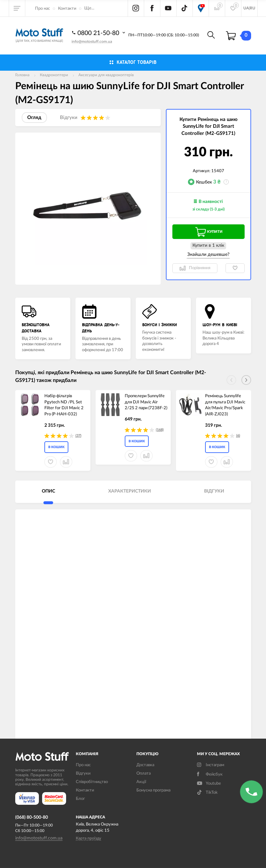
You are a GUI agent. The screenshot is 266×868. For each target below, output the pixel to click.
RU (253, 8)
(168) (160, 430)
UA (246, 8)
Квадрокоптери (54, 75)
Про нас (42, 9)
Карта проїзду (88, 838)
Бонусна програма (153, 790)
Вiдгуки (83, 773)
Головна (22, 75)
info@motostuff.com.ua (92, 42)
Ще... (89, 8)
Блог (80, 799)
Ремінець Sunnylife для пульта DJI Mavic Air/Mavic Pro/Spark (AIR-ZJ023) (225, 405)
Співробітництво (92, 782)
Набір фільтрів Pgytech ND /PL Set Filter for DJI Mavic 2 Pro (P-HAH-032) (64, 405)
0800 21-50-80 (99, 33)
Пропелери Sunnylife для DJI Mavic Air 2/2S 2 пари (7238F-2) (146, 402)
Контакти (67, 9)
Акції (141, 782)
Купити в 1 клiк (208, 245)
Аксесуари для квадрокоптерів (106, 75)
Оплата (144, 773)
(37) (78, 436)
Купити (208, 232)
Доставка (145, 765)
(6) (238, 436)
